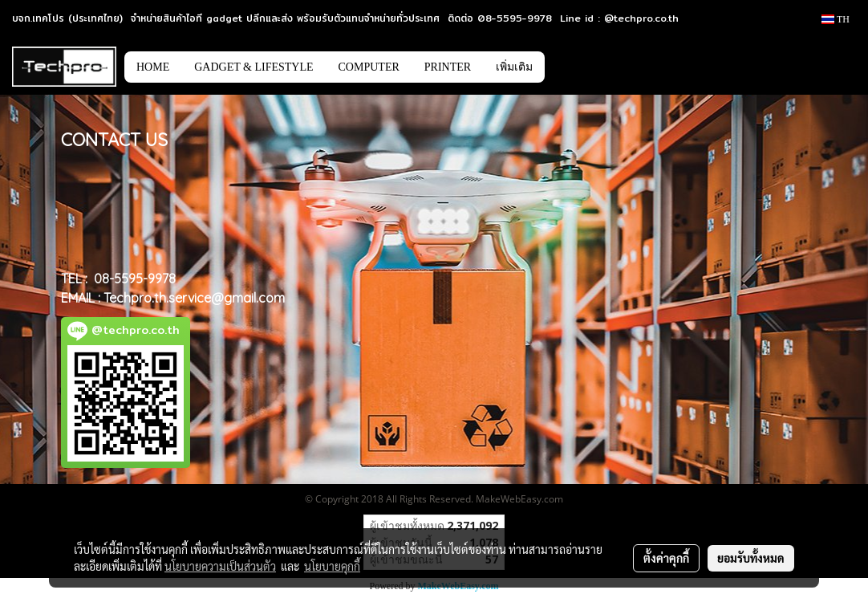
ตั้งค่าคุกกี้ (666, 558)
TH (836, 19)
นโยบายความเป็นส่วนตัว (220, 566)
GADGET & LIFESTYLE (254, 67)
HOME (153, 67)
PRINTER (448, 67)
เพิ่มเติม (514, 67)
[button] (569, 67)
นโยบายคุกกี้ (332, 566)
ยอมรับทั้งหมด (751, 558)
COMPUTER (369, 67)
